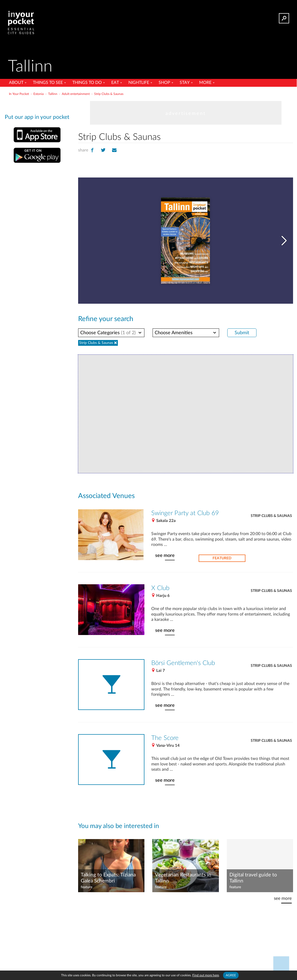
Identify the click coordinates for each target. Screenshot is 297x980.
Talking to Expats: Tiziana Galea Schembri (108, 876)
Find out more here (206, 975)
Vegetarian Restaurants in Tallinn (183, 876)
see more (165, 555)
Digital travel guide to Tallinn (253, 876)
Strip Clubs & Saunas (271, 515)
